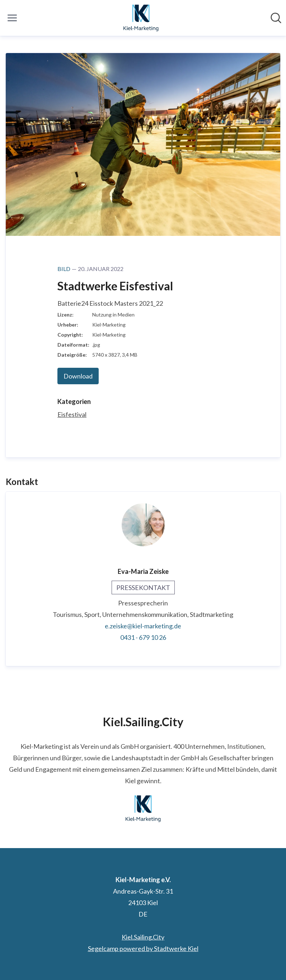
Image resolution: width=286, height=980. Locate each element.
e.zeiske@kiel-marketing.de (143, 626)
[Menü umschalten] (12, 18)
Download (78, 376)
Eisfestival (72, 414)
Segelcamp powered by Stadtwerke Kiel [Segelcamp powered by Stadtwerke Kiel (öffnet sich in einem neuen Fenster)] (143, 948)
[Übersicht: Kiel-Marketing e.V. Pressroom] (141, 18)
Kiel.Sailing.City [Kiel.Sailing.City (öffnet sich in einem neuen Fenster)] (143, 937)
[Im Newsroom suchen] (276, 18)
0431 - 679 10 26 (143, 637)
